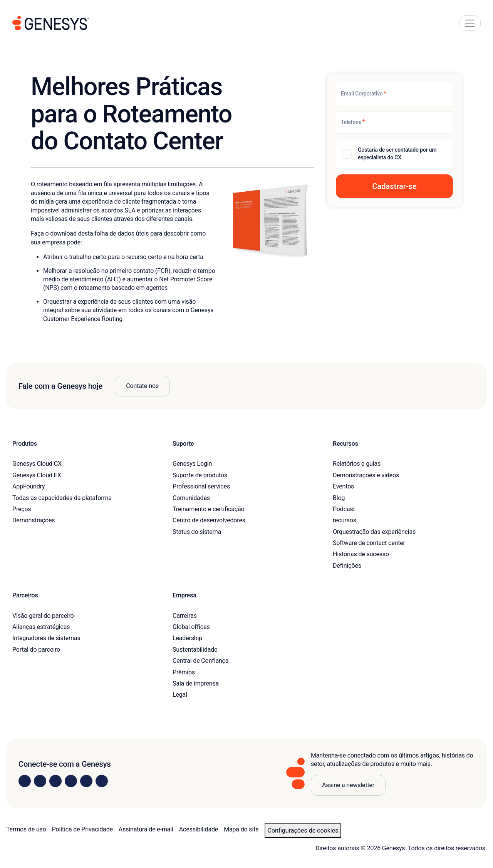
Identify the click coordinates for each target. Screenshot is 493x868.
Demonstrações (34, 520)
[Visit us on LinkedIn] (25, 781)
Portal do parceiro (36, 650)
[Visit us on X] (55, 781)
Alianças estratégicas (41, 627)
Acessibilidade (199, 829)
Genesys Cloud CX (37, 464)
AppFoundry (29, 486)
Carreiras (185, 616)
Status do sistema (197, 532)
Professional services (201, 486)
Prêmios (184, 672)
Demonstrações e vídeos (366, 475)
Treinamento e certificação (209, 509)
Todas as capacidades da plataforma (62, 498)
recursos (345, 520)
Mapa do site (241, 829)
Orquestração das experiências (374, 532)
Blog (339, 498)
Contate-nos (142, 386)
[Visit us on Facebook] (71, 781)
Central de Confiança (200, 661)
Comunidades (191, 498)
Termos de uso (26, 829)
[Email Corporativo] (394, 94)
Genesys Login (192, 464)
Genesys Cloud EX (37, 475)
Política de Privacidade (82, 829)
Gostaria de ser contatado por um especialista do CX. (397, 154)
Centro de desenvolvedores (209, 520)
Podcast (344, 509)
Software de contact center (369, 543)
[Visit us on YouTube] (86, 781)
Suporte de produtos (200, 475)
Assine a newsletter (348, 785)
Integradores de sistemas (46, 638)
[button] (394, 186)
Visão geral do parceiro (43, 616)
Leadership (187, 638)
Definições (347, 566)
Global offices (191, 627)
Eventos (343, 486)
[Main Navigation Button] (470, 23)
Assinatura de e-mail (146, 829)
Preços (22, 509)
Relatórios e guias (357, 464)
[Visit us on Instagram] (40, 781)
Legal (180, 695)
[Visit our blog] (102, 781)
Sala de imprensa (196, 683)
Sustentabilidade (195, 650)
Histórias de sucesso (361, 554)
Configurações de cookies (303, 830)
